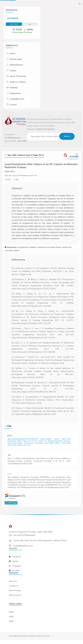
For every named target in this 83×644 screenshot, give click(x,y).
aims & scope (15, 595)
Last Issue (14, 24)
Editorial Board (16, 65)
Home (12, 53)
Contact (13, 105)
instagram (17, 570)
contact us (14, 590)
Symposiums (15, 93)
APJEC (12, 625)
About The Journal (18, 76)
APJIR (11, 621)
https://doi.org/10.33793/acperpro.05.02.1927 (21, 175)
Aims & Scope (16, 59)
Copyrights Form (17, 99)
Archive (13, 71)
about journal (15, 599)
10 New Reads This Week (22, 32)
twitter (15, 565)
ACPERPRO (13, 18)
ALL (30, 24)
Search (67, 136)
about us (13, 585)
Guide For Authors (18, 82)
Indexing (14, 88)
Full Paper (12, 507)
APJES (12, 616)
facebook (17, 561)
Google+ (16, 575)
